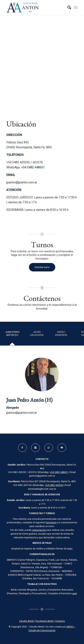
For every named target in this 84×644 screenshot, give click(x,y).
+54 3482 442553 (54, 485)
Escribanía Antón (45, 621)
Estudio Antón (27, 621)
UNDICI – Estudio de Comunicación (52, 629)
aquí (75, 594)
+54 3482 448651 (33, 167)
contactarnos (39, 530)
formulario (51, 523)
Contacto (60, 621)
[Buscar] (67, 8)
